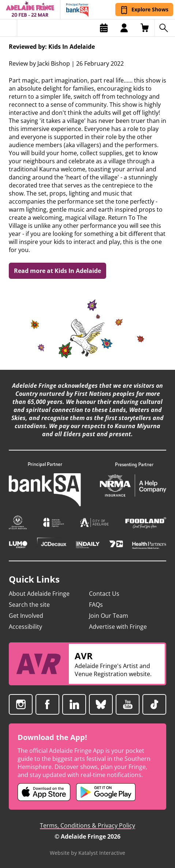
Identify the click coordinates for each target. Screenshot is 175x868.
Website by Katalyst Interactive (87, 853)
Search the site (29, 605)
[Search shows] (165, 28)
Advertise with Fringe (118, 627)
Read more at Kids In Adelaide (57, 271)
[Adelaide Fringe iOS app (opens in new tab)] (44, 792)
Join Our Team (109, 616)
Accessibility (25, 627)
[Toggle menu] (9, 28)
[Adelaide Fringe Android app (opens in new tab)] (106, 792)
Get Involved (26, 616)
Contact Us (104, 594)
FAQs (96, 605)
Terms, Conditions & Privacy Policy (87, 825)
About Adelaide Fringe (39, 594)
